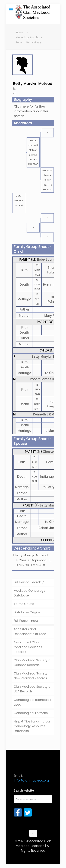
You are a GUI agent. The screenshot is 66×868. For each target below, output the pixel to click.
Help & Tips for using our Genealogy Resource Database (32, 726)
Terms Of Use (24, 604)
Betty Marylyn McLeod (48, 357)
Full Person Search (29, 582)
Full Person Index (26, 621)
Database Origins (27, 612)
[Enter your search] (33, 799)
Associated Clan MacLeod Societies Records (28, 647)
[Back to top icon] (33, 833)
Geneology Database (29, 37)
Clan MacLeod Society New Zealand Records (31, 676)
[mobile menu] (11, 10)
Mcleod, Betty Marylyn (30, 42)
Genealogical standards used (32, 702)
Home (20, 33)
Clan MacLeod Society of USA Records (33, 689)
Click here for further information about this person (31, 111)
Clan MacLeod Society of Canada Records (33, 663)
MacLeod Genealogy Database (29, 593)
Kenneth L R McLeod (48, 414)
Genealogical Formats (31, 713)
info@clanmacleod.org (31, 780)
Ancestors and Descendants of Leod (30, 632)
